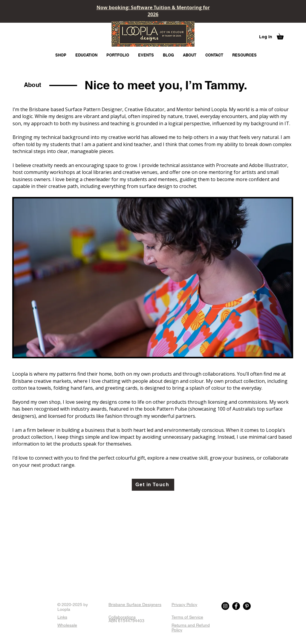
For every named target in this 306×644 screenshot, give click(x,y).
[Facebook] (236, 606)
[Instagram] (225, 606)
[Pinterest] (247, 606)
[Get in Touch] (153, 485)
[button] (283, 35)
